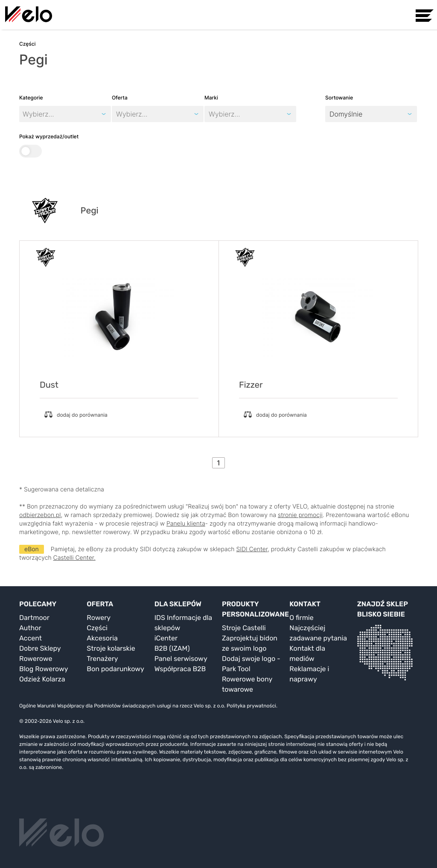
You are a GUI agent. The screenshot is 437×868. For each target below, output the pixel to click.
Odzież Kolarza (42, 679)
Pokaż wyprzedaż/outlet (49, 145)
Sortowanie (339, 98)
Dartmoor (34, 618)
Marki (211, 98)
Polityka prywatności (251, 706)
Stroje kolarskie (111, 648)
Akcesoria (102, 638)
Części (97, 628)
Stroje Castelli (244, 628)
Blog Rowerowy (44, 669)
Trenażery (102, 659)
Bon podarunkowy (115, 669)
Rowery (99, 618)
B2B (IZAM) (172, 648)
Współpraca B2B (180, 669)
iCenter (166, 638)
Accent (31, 638)
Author (30, 628)
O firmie (301, 618)
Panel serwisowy (181, 659)
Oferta (120, 98)
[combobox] (117, 114)
